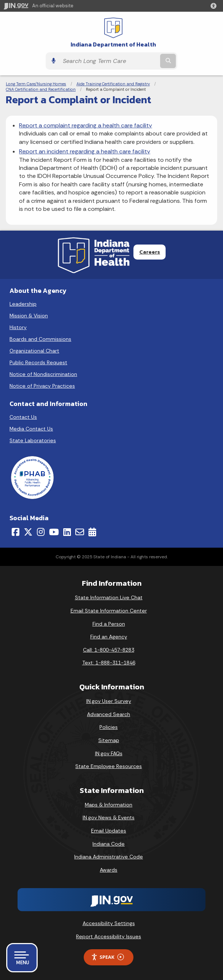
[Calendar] (92, 532)
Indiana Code (109, 844)
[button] (215, 6)
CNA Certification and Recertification (41, 89)
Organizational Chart (34, 351)
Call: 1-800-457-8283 (109, 650)
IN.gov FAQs (109, 753)
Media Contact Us (31, 429)
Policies (109, 727)
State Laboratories (33, 440)
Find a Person (109, 624)
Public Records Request (38, 362)
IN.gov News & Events (109, 817)
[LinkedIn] (67, 532)
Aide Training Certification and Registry (113, 84)
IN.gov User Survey (109, 701)
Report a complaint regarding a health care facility (86, 125)
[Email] (80, 532)
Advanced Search (109, 714)
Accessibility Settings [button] (109, 923)
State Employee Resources (109, 766)
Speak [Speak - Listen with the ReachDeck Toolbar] (107, 957)
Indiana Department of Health (113, 44)
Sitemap (109, 740)
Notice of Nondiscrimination (43, 374)
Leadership (23, 304)
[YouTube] (54, 532)
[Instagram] (41, 532)
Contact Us (23, 417)
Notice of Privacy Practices (42, 386)
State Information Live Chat (109, 597)
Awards (109, 870)
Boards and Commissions (40, 339)
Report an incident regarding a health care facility (85, 151)
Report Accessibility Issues (109, 936)
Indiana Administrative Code (109, 857)
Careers (150, 252)
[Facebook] (16, 532)
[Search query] (109, 61)
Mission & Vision (29, 316)
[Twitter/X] (28, 532)
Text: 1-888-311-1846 (109, 663)
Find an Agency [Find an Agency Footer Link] (109, 637)
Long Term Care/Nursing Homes (36, 84)
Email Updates (109, 831)
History (18, 327)
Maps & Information (109, 805)
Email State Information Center (109, 611)
